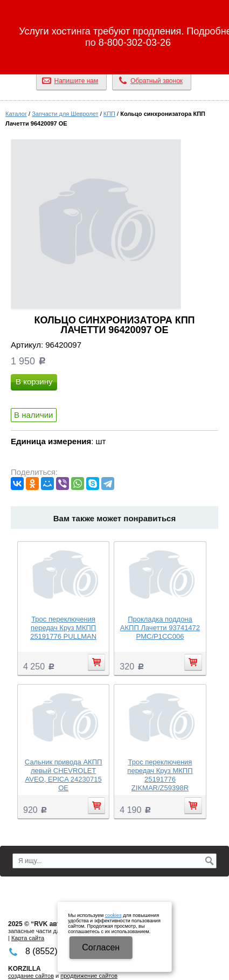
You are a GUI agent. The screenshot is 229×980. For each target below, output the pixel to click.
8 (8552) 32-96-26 (114, 56)
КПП (109, 114)
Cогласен (101, 947)
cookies (113, 915)
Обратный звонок (157, 81)
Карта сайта (28, 938)
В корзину (34, 381)
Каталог (16, 114)
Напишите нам (77, 81)
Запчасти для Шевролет (65, 114)
